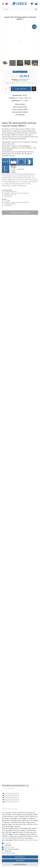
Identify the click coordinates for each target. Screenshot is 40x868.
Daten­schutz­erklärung (31, 840)
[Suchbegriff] (18, 9)
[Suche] (36, 9)
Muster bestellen (20, 104)
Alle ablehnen (20, 861)
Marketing (8, 845)
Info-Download (20, 115)
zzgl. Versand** (23, 81)
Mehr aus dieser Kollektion (20, 112)
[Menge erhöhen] (9, 88)
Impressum (5, 838)
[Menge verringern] (9, 90)
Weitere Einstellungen (8, 853)
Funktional (8, 851)
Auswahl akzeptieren (20, 864)
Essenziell (8, 843)
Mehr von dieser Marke (20, 107)
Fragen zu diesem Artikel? (20, 109)
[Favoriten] (32, 4)
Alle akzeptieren (20, 857)
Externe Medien (10, 847)
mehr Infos (21, 169)
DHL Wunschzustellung (12, 849)
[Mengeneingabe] (6, 89)
